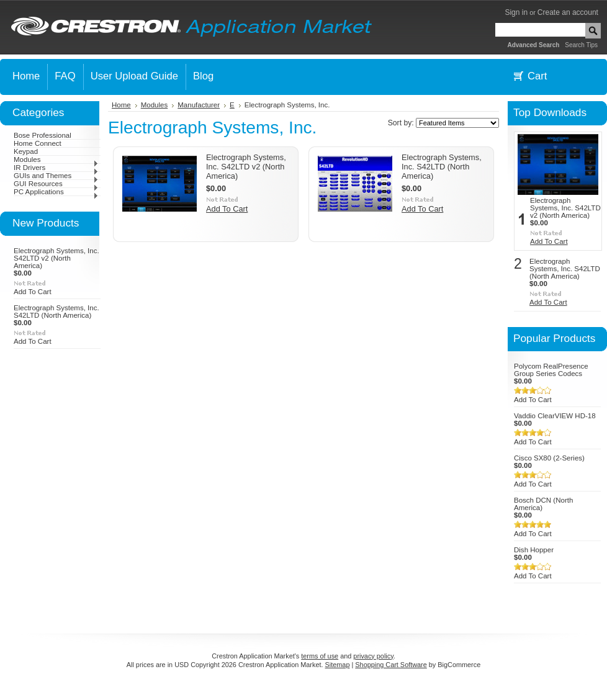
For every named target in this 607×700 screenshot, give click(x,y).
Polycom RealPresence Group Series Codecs (551, 370)
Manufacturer (199, 105)
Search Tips (581, 45)
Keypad (26, 151)
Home (121, 105)
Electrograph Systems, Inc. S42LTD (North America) (56, 312)
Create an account (568, 12)
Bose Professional (43, 135)
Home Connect (38, 143)
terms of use (320, 656)
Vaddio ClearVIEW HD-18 (555, 416)
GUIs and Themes (56, 176)
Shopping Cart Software (391, 665)
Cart (537, 76)
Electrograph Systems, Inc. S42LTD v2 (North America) (56, 258)
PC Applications (56, 192)
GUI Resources (56, 184)
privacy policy (373, 656)
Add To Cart (33, 292)
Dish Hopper (534, 550)
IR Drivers (56, 168)
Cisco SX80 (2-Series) (549, 458)
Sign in (516, 12)
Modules (56, 159)
